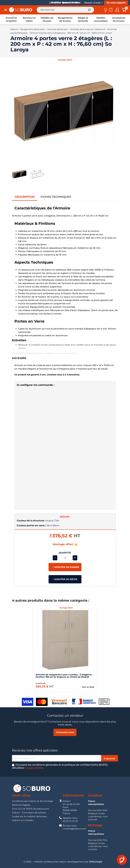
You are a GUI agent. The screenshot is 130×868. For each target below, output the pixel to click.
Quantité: (65, 553)
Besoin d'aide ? (94, 3)
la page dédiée (34, 768)
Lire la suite (19, 358)
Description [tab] (25, 197)
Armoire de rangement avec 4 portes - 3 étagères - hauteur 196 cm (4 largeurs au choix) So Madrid (64, 676)
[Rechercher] (65, 10)
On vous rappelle (116, 3)
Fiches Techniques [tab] (56, 197)
